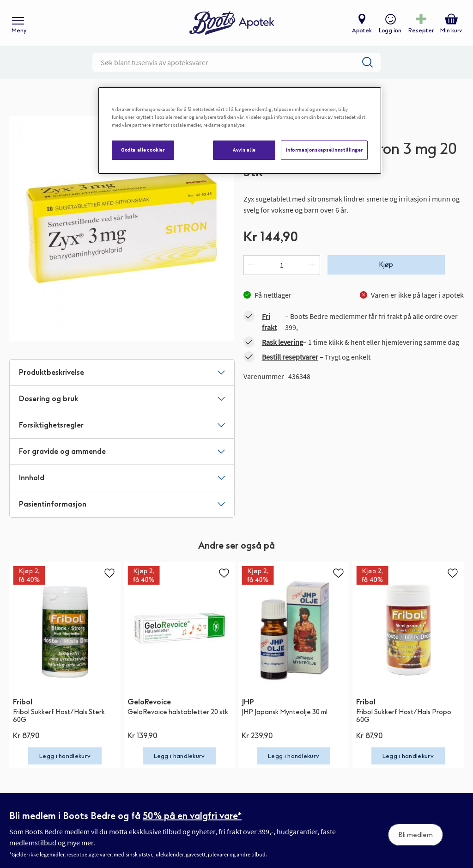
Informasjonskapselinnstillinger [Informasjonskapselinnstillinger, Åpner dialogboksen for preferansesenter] (324, 150)
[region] (240, 131)
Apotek (362, 31)
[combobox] (236, 62)
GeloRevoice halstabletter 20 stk (178, 712)
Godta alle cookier (143, 150)
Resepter (421, 31)
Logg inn (390, 31)
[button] (109, 573)
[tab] (122, 373)
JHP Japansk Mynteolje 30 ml (285, 712)
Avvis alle (244, 150)
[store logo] (232, 23)
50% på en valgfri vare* (192, 816)
